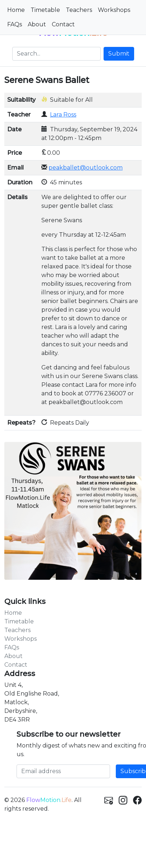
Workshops (114, 10)
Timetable (45, 10)
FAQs (15, 24)
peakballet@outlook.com (86, 168)
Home (16, 10)
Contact (63, 24)
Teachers (79, 10)
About (37, 24)
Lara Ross (63, 115)
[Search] (56, 54)
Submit (119, 54)
